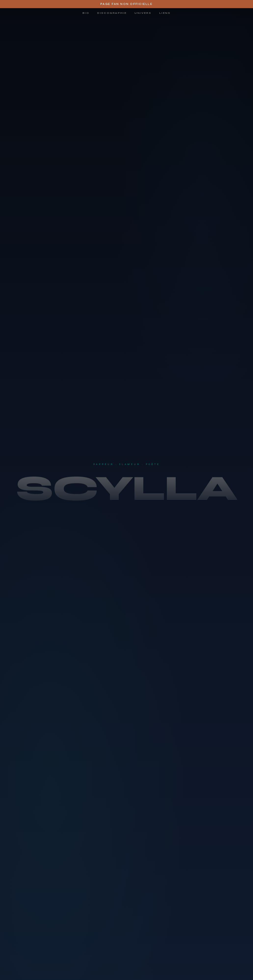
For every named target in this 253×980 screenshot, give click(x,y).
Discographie (112, 13)
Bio (86, 13)
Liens (165, 13)
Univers (143, 13)
